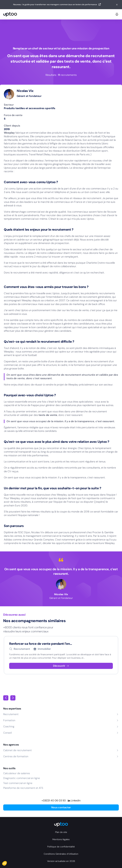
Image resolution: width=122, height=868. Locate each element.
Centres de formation (16, 756)
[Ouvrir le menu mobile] (117, 14)
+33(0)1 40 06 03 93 (54, 800)
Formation (9, 720)
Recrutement (11, 714)
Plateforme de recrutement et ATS (23, 788)
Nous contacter (61, 807)
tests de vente (48, 415)
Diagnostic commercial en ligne (22, 778)
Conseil (7, 733)
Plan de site (61, 832)
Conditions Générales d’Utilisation (61, 854)
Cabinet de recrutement (17, 750)
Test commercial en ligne (18, 783)
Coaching (9, 726)
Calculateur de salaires (17, 773)
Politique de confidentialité (61, 847)
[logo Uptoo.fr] (10, 14)
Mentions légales (61, 839)
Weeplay (9, 133)
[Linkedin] (74, 801)
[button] (7, 863)
